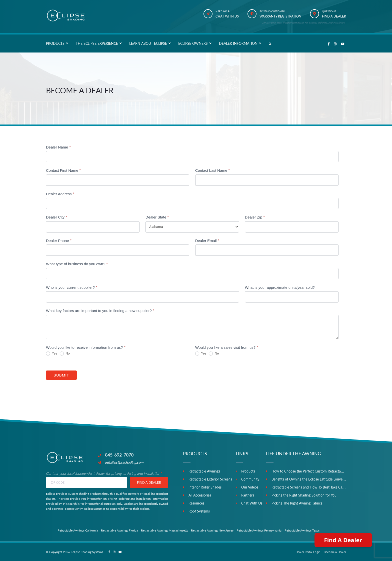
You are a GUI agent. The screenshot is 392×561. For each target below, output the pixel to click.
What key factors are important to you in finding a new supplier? (100, 310)
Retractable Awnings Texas (302, 530)
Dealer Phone (59, 240)
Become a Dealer (335, 552)
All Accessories (200, 495)
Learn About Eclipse (148, 43)
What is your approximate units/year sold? (280, 287)
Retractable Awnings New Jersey (212, 530)
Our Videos (250, 487)
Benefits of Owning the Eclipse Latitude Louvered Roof (314, 479)
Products (55, 43)
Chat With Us (252, 503)
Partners (248, 495)
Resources (196, 503)
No (65, 354)
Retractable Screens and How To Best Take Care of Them (315, 487)
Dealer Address (60, 194)
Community (250, 479)
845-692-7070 (116, 455)
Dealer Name (58, 147)
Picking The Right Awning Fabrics (297, 503)
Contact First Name (63, 170)
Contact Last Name (213, 170)
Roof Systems (199, 511)
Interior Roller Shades (205, 487)
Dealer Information (238, 43)
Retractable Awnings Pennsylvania (259, 530)
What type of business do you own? (77, 264)
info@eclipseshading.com (121, 462)
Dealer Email (207, 240)
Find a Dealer (149, 482)
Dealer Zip (255, 217)
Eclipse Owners (193, 43)
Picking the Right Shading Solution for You (304, 495)
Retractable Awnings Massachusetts (164, 530)
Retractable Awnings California (78, 530)
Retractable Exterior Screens (210, 479)
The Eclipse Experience (97, 43)
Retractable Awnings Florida (119, 530)
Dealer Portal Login (308, 552)
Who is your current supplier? (72, 287)
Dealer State (157, 217)
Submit (61, 375)
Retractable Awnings (204, 471)
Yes (52, 354)
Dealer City (56, 217)
